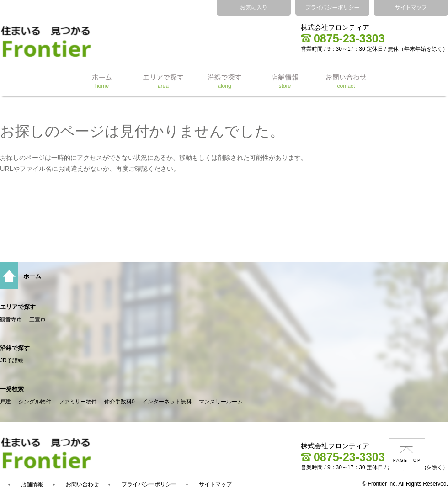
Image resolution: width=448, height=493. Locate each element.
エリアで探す (18, 307)
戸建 (5, 402)
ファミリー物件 (78, 402)
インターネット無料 (167, 402)
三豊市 (37, 319)
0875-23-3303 (343, 38)
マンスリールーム (221, 402)
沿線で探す (15, 348)
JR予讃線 (12, 360)
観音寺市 (11, 319)
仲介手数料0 (120, 402)
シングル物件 (35, 402)
